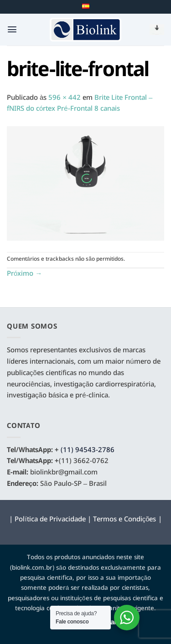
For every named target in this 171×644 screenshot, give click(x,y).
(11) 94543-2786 (88, 450)
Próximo (24, 274)
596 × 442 (65, 98)
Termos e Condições (125, 520)
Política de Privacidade (50, 520)
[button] (12, 29)
